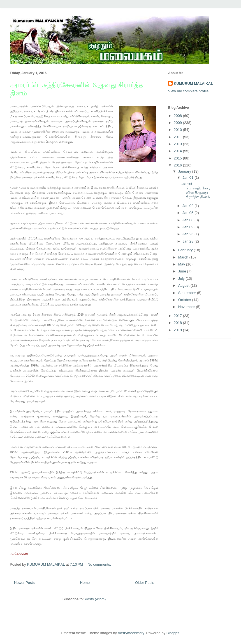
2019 (178, 330)
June (183, 271)
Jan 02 (188, 206)
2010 (178, 130)
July (182, 278)
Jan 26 (188, 234)
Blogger (173, 633)
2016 (178, 165)
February (186, 250)
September (188, 293)
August (184, 285)
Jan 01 (188, 178)
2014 (178, 151)
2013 (178, 144)
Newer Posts (24, 583)
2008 (178, 116)
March (184, 257)
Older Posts (145, 583)
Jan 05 (188, 213)
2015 (178, 158)
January (185, 171)
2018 (178, 323)
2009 (178, 123)
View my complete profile (188, 91)
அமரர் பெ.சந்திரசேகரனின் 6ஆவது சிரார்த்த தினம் (196, 190)
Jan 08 (188, 220)
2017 (178, 316)
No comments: (100, 564)
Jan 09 (188, 227)
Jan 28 (188, 241)
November (187, 307)
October (185, 300)
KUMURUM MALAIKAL (193, 84)
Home (85, 583)
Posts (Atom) (95, 599)
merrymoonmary (131, 633)
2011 (178, 137)
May (182, 264)
